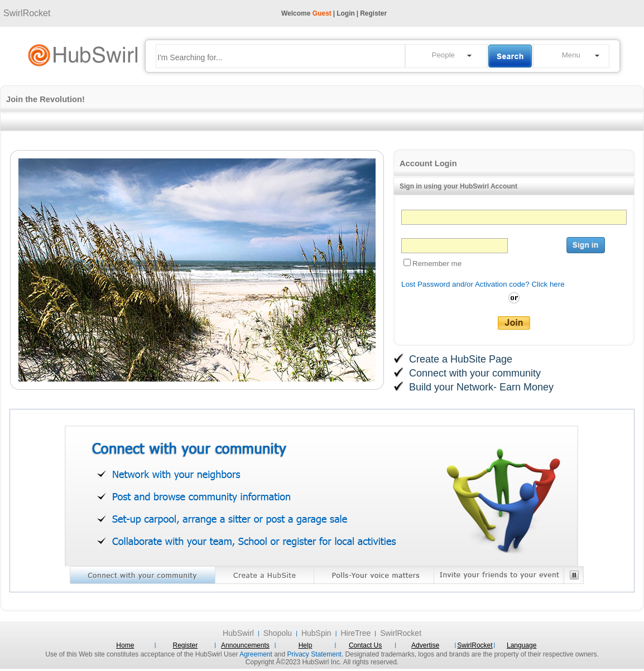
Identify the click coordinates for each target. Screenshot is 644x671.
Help (306, 645)
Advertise (425, 645)
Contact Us (365, 645)
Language (522, 645)
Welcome (306, 13)
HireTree (355, 633)
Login (346, 13)
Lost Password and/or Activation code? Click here (483, 284)
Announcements (245, 645)
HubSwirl (238, 633)
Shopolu (278, 633)
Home (125, 645)
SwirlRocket (27, 13)
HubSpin (316, 633)
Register (373, 13)
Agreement (256, 654)
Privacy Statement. (316, 654)
